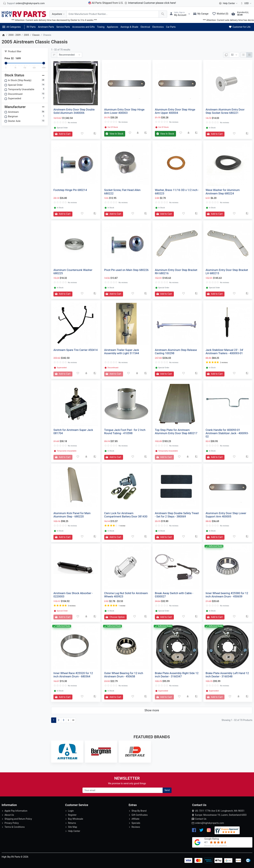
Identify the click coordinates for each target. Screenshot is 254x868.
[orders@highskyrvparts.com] (24, 3)
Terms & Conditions (15, 827)
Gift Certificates (139, 815)
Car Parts (171, 27)
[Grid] (249, 55)
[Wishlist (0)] (221, 14)
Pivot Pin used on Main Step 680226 (126, 270)
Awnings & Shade (129, 27)
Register (72, 815)
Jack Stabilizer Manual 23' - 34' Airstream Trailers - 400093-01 (225, 352)
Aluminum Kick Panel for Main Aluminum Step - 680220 (72, 515)
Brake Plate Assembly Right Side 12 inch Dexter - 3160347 (177, 675)
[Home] (3, 35)
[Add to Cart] (63, 134)
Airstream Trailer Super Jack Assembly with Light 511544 (122, 352)
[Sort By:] (70, 55)
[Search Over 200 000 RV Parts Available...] (113, 14)
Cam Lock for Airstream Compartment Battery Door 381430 (126, 515)
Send (167, 790)
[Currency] (245, 3)
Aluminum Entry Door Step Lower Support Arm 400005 (226, 515)
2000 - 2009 (15, 35)
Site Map (72, 827)
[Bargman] (101, 752)
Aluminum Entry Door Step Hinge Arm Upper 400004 (175, 111)
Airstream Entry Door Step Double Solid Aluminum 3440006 (74, 111)
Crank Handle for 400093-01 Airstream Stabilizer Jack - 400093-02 (227, 433)
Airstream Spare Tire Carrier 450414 (76, 350)
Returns (72, 823)
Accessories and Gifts (83, 27)
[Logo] (24, 14)
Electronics (158, 27)
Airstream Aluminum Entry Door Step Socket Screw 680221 (225, 111)
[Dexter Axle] (135, 752)
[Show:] (234, 55)
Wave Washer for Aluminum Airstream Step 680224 (223, 192)
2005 (26, 35)
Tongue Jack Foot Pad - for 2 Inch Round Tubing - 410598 (125, 432)
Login (71, 811)
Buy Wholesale (75, 819)
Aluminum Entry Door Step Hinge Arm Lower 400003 (124, 111)
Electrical (145, 27)
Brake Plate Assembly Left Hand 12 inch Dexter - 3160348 (227, 675)
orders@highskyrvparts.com (209, 823)
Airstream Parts (46, 27)
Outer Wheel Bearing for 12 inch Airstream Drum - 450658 (124, 675)
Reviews (136, 827)
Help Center (74, 831)
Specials (136, 823)
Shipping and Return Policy (18, 819)
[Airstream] (67, 752)
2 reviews (224, 363)
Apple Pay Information (16, 811)
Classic (36, 35)
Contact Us (201, 819)
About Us (9, 815)
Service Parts (63, 27)
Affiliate (135, 819)
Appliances (112, 27)
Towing (101, 27)
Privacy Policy (12, 823)
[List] (243, 55)
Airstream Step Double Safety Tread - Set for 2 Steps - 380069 (177, 515)
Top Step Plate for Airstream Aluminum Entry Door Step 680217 (176, 432)
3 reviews (72, 606)
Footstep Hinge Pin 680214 (70, 190)
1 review (122, 526)
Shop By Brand (139, 811)
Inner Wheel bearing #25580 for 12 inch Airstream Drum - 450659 (227, 595)
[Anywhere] (58, 14)
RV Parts (31, 27)
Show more (152, 710)
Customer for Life (239, 27)
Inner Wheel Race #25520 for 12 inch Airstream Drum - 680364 (73, 675)
